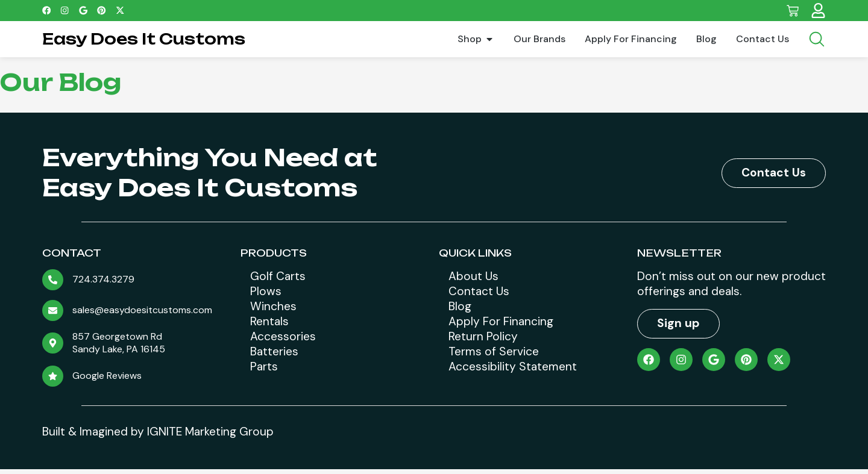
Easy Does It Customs (144, 39)
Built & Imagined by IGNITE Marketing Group (158, 436)
